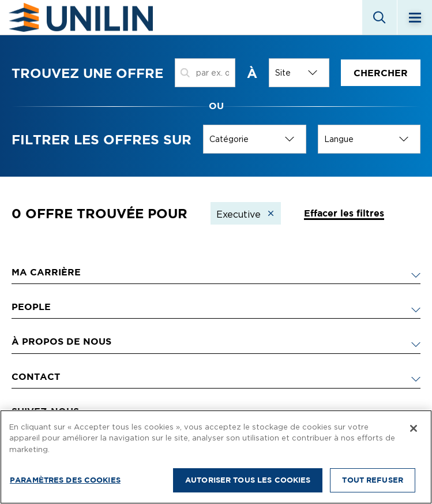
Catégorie (229, 139)
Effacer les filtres (344, 213)
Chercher (381, 73)
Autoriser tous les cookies (248, 480)
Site (283, 73)
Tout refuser (373, 480)
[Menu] (415, 17)
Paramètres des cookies (65, 480)
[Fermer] (414, 428)
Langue (339, 139)
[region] (216, 457)
